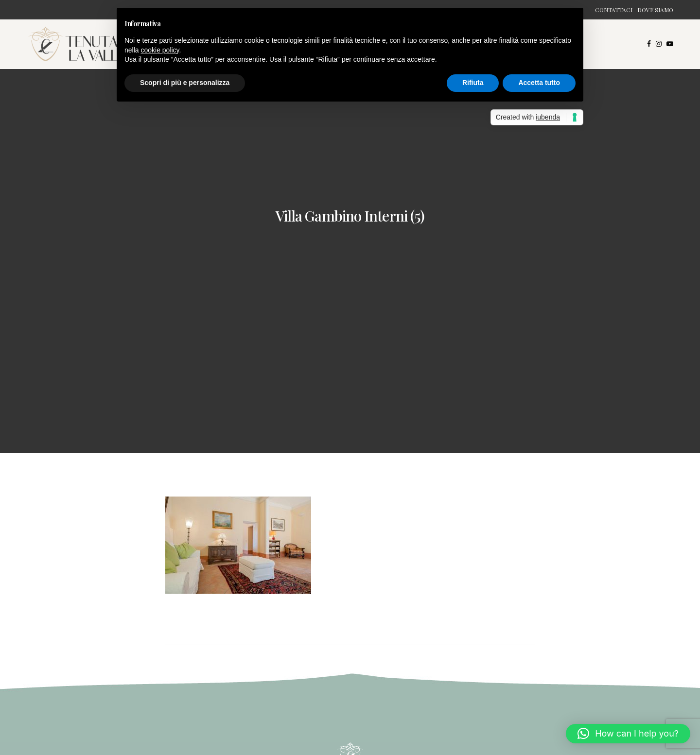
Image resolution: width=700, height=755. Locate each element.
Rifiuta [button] (473, 83)
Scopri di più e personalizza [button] (185, 83)
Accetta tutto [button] (539, 83)
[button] (628, 734)
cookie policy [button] (160, 50)
